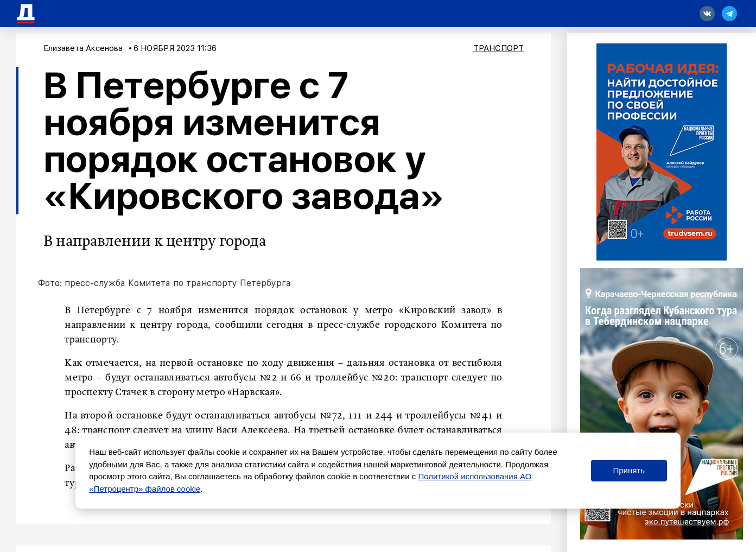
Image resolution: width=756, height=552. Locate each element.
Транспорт (498, 48)
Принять (629, 470)
